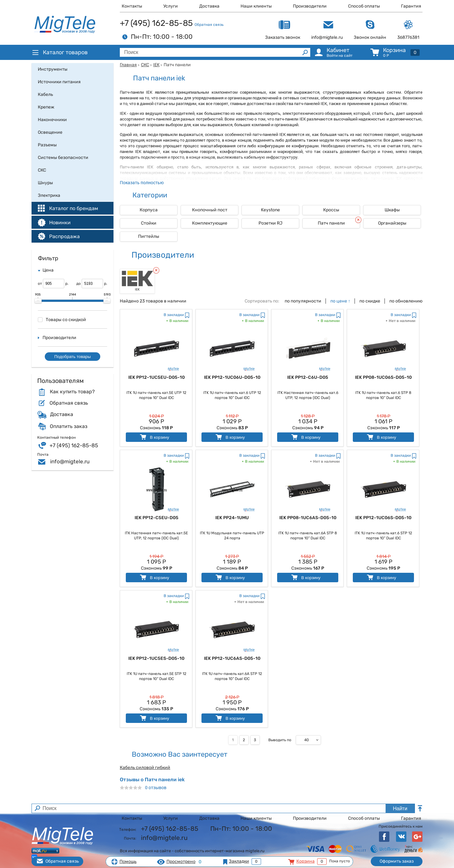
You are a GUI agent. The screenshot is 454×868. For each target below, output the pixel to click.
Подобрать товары (73, 357)
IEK (156, 65)
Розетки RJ (271, 223)
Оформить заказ (397, 861)
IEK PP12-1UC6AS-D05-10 (232, 658)
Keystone (271, 210)
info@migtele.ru (70, 461)
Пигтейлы (149, 236)
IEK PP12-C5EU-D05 (157, 518)
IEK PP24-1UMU (232, 518)
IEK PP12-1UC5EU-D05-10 (157, 377)
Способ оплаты (364, 6)
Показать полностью (142, 182)
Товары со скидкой (62, 320)
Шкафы (392, 210)
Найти (400, 809)
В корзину (154, 437)
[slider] (38, 301)
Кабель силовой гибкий (145, 768)
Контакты (132, 6)
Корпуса (149, 210)
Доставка (209, 6)
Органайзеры (392, 223)
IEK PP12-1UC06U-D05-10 (232, 377)
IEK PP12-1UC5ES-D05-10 (156, 658)
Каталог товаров (60, 52)
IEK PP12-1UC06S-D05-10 (383, 518)
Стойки (149, 223)
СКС (145, 65)
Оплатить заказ (69, 426)
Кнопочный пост (210, 210)
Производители (310, 6)
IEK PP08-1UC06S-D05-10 (383, 377)
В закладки (174, 315)
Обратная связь (209, 25)
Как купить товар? (72, 392)
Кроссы (331, 210)
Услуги (171, 6)
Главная (128, 65)
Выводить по (280, 740)
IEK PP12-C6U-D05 (308, 377)
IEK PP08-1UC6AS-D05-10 (308, 518)
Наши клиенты (256, 6)
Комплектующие (210, 223)
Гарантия (411, 6)
